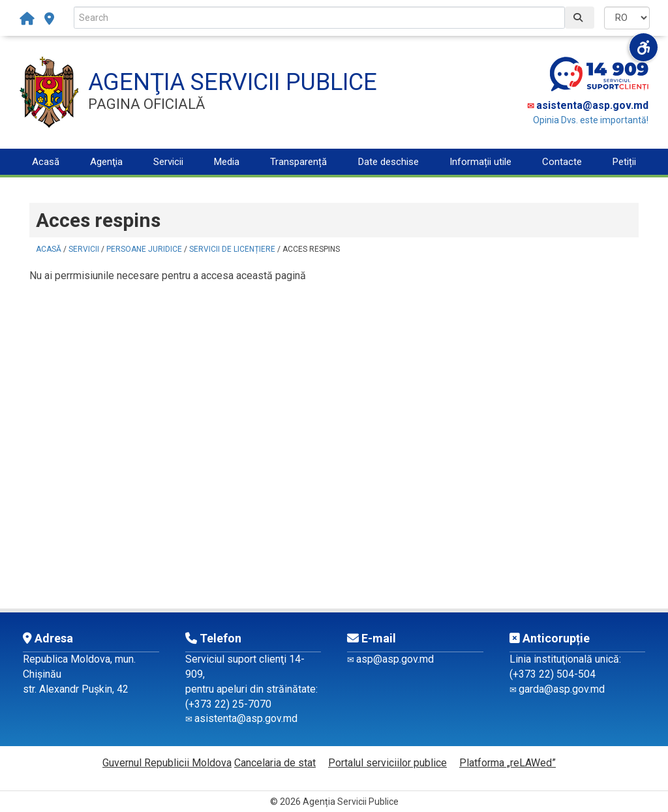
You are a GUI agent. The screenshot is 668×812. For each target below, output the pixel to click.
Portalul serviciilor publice (387, 763)
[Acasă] (30, 19)
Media (227, 162)
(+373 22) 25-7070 (228, 704)
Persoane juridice (144, 249)
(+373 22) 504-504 (553, 674)
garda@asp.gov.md (562, 689)
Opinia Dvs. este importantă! (591, 120)
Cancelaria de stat (275, 763)
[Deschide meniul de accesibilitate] (644, 47)
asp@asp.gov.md (395, 659)
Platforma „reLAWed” (508, 763)
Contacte (562, 162)
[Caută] (580, 18)
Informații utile (480, 162)
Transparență (298, 162)
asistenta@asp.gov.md (592, 105)
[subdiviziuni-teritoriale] (49, 19)
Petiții (624, 162)
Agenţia (106, 162)
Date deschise (388, 162)
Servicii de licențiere (232, 249)
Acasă (46, 162)
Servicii (168, 162)
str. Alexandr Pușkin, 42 (76, 689)
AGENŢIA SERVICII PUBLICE (233, 82)
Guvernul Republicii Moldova (167, 763)
